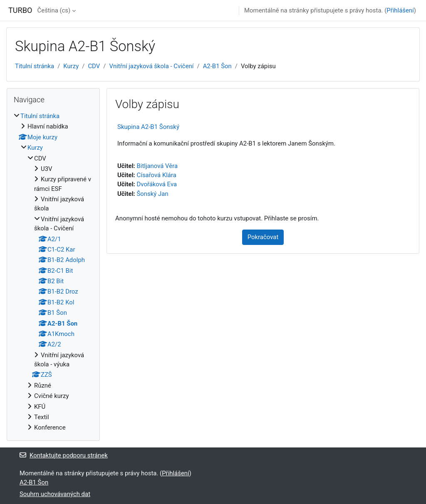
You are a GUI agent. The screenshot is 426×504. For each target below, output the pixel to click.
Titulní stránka (35, 66)
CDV (94, 66)
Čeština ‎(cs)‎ (54, 10)
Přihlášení (400, 10)
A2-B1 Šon (217, 66)
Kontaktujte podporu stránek (64, 455)
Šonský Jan (152, 194)
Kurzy (71, 66)
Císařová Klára (156, 175)
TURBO (20, 10)
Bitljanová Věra (157, 166)
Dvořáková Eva (157, 184)
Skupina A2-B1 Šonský (148, 127)
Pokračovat (263, 237)
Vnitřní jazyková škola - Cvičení (151, 66)
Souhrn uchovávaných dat (55, 494)
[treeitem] (53, 272)
